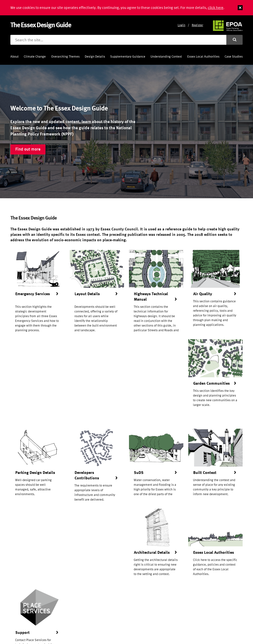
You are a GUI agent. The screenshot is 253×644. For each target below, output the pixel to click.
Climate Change (35, 56)
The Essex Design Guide (41, 25)
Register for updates (127, 586)
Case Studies (234, 56)
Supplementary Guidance (128, 56)
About (14, 56)
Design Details (95, 56)
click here (216, 8)
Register (197, 25)
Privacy (95, 621)
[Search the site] (118, 40)
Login (181, 25)
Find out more (28, 149)
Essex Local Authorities (203, 56)
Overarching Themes (65, 56)
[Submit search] (234, 40)
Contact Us (98, 615)
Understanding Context (166, 56)
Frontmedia (38, 631)
